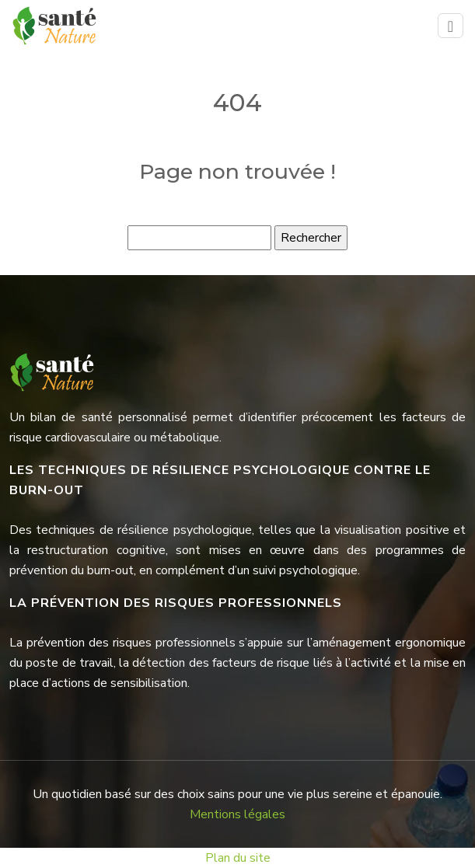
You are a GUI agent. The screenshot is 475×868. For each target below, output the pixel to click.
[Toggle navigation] (451, 26)
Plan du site (238, 858)
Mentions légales (237, 814)
